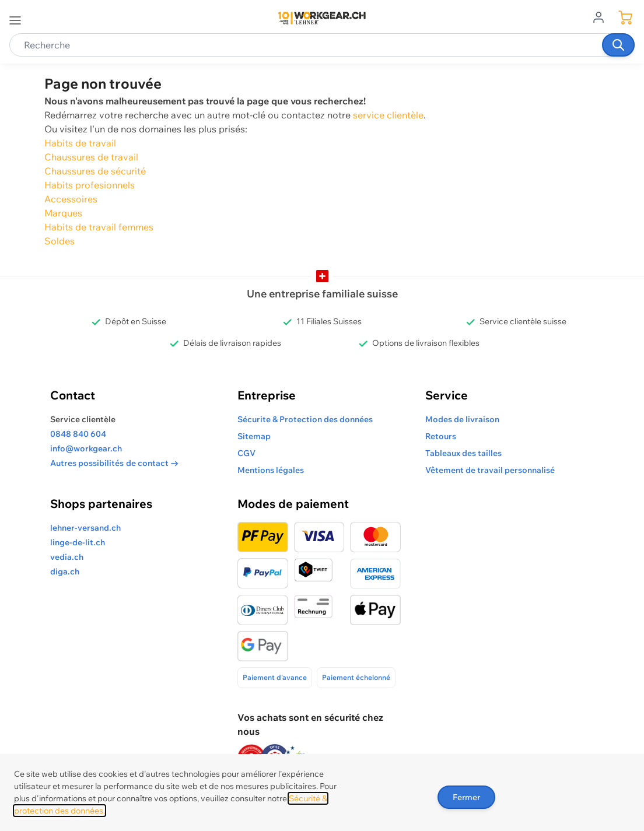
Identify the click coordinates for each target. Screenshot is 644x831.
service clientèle (388, 115)
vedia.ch (67, 557)
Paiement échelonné (356, 677)
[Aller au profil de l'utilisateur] (602, 16)
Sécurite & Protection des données (305, 419)
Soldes (60, 241)
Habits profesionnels (90, 185)
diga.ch (65, 571)
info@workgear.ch (86, 448)
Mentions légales (271, 470)
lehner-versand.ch (85, 528)
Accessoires (71, 199)
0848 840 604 (78, 434)
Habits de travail (80, 143)
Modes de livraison (462, 419)
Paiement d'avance (275, 677)
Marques (63, 213)
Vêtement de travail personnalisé (490, 470)
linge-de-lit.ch (78, 542)
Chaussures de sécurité (95, 171)
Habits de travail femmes (99, 227)
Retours (441, 436)
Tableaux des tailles (463, 453)
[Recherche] (618, 45)
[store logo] (322, 18)
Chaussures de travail (91, 157)
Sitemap (254, 436)
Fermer (466, 797)
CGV (246, 453)
